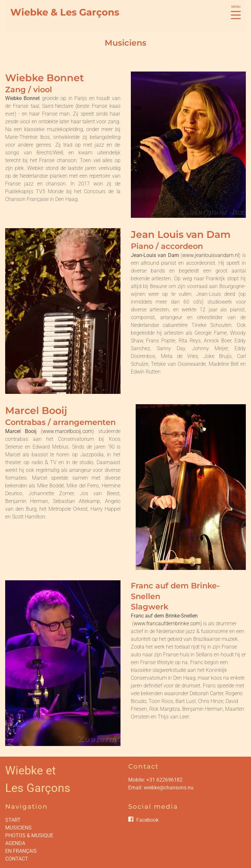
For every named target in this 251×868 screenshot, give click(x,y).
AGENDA (15, 843)
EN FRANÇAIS (21, 851)
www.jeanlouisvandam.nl (210, 255)
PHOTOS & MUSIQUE (29, 835)
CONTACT (17, 859)
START (13, 820)
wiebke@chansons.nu (169, 788)
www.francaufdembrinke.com (167, 623)
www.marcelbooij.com (67, 431)
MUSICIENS (18, 828)
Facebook (147, 820)
